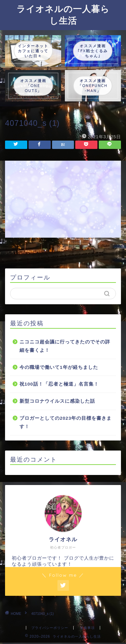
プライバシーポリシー (50, 628)
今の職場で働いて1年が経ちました (59, 367)
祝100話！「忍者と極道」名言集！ (59, 384)
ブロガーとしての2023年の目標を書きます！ (66, 423)
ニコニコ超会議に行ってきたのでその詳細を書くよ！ (65, 346)
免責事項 (87, 628)
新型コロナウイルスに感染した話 (57, 401)
